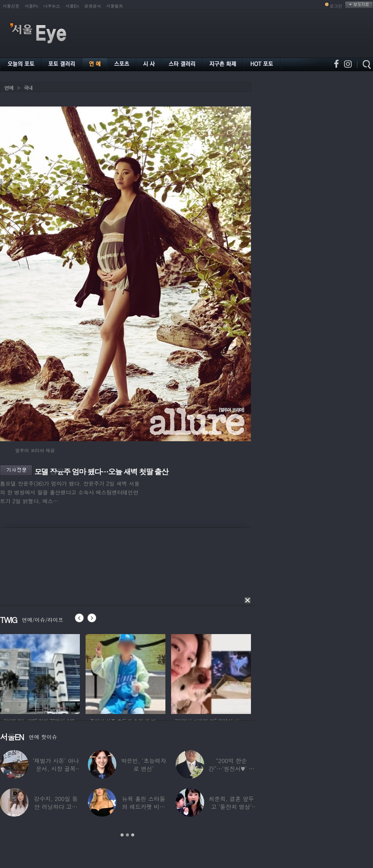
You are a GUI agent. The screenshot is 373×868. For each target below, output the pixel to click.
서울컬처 (115, 6)
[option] (40, 673)
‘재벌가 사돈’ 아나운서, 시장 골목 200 (56, 769)
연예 (9, 88)
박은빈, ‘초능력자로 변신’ (144, 765)
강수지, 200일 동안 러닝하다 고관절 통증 (56, 807)
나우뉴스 (52, 6)
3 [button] (133, 835)
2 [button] (127, 835)
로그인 (336, 6)
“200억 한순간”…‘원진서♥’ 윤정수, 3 (231, 769)
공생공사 (93, 6)
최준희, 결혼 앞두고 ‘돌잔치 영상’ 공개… (231, 807)
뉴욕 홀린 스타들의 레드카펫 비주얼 (144, 807)
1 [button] (122, 835)
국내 (28, 88)
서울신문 (11, 6)
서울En (72, 6)
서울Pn (31, 6)
